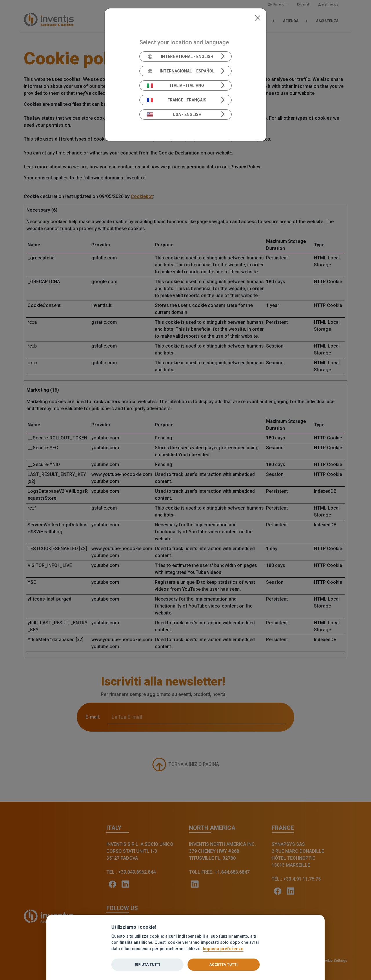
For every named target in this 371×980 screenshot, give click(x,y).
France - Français (177, 100)
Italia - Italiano (176, 86)
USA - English (174, 114)
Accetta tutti (223, 964)
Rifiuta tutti (148, 964)
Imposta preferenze (223, 949)
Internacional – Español (181, 71)
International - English (180, 57)
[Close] (258, 17)
